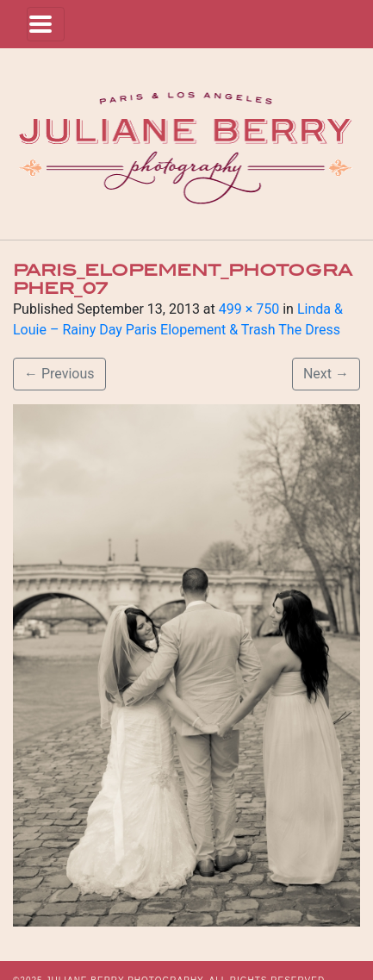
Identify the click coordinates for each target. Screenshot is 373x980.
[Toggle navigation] (46, 24)
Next (326, 374)
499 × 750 (249, 309)
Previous (59, 374)
